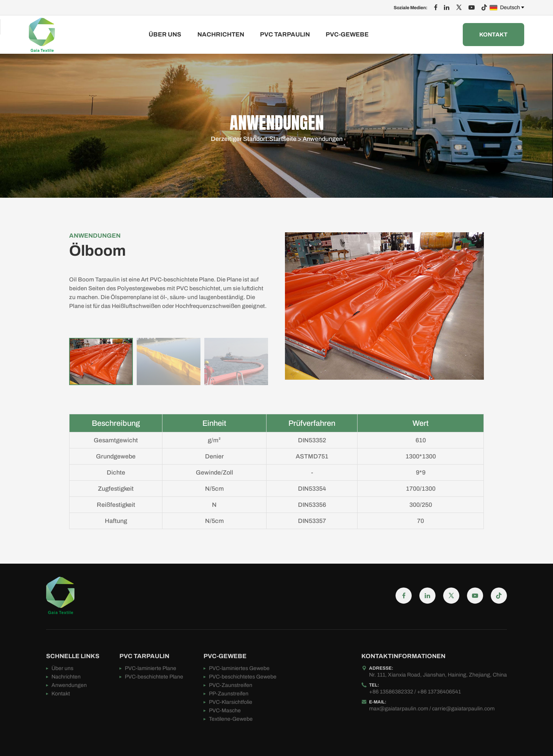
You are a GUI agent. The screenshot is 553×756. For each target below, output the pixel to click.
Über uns (165, 35)
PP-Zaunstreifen (229, 715)
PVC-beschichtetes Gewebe (243, 698)
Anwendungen (323, 140)
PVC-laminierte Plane (151, 689)
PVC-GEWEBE (347, 35)
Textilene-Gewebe (231, 740)
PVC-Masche (225, 732)
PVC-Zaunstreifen (231, 706)
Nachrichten (221, 35)
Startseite (283, 140)
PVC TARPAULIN (285, 35)
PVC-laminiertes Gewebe (239, 689)
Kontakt (493, 35)
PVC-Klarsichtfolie (231, 723)
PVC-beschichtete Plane (154, 698)
